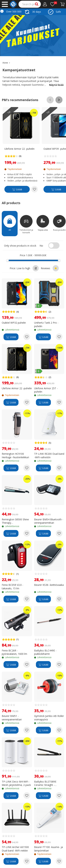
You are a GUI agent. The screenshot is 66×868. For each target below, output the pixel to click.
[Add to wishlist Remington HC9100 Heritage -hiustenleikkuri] (27, 468)
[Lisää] (17, 190)
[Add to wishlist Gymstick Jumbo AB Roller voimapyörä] (59, 730)
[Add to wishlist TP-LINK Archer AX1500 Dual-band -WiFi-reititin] (27, 861)
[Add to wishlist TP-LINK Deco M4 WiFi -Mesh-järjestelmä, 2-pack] (27, 796)
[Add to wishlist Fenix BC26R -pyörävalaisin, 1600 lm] (27, 664)
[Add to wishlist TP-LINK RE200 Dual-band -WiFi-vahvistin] (59, 468)
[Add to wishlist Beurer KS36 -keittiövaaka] (59, 599)
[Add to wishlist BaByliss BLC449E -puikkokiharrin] (59, 664)
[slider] (7, 260)
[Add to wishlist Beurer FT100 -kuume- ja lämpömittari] (59, 861)
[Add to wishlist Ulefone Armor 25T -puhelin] (59, 402)
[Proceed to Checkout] (63, 4)
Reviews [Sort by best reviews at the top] (50, 268)
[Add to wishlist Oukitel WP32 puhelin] (27, 337)
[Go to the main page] (5, 63)
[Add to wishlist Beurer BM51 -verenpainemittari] (27, 730)
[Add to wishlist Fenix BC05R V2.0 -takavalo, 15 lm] (27, 599)
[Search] (30, 4)
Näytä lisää (54, 85)
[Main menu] (5, 4)
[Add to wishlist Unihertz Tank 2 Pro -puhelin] (59, 337)
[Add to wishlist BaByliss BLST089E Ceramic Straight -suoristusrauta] (59, 796)
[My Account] (45, 4)
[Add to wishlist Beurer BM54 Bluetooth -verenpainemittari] (59, 533)
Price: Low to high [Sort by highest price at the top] (24, 268)
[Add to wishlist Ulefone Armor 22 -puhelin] (34, 189)
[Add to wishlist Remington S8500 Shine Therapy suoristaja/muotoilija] (27, 533)
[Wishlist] (54, 4)
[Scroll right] (59, 100)
